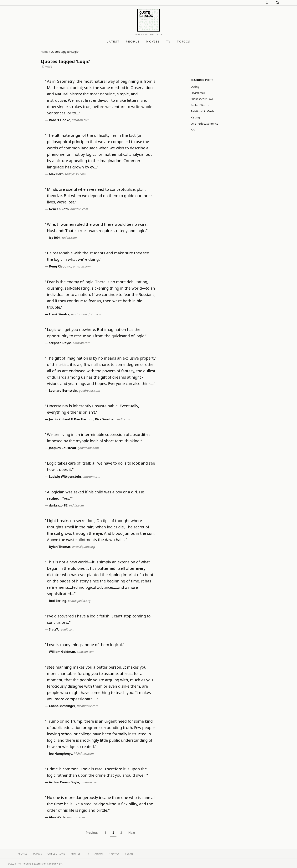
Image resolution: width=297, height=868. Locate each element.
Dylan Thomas (60, 547)
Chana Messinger (62, 706)
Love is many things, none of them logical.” (86, 645)
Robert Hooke (59, 120)
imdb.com (123, 419)
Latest (113, 41)
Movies (153, 41)
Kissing (195, 117)
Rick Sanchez (105, 419)
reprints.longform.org (86, 314)
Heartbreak (198, 93)
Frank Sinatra (59, 314)
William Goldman (62, 652)
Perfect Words (200, 105)
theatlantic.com (88, 706)
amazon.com (81, 120)
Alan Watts (57, 817)
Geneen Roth (59, 209)
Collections (56, 854)
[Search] (278, 3)
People (133, 41)
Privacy (114, 854)
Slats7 (53, 629)
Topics (184, 41)
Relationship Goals (202, 111)
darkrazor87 (58, 505)
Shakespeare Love (202, 99)
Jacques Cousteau (62, 448)
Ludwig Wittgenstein (65, 476)
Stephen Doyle (60, 343)
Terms (129, 854)
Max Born (56, 174)
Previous (92, 833)
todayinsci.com (75, 174)
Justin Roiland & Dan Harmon (71, 419)
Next (132, 833)
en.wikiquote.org (84, 547)
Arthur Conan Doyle (64, 782)
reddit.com (69, 238)
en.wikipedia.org (79, 601)
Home (45, 52)
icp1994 (55, 238)
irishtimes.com (84, 754)
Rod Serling (58, 601)
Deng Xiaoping (60, 266)
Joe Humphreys (61, 754)
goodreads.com (90, 391)
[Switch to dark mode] (267, 3)
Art (193, 130)
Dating (195, 87)
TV (169, 41)
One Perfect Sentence (204, 124)
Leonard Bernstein (63, 391)
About (99, 854)
